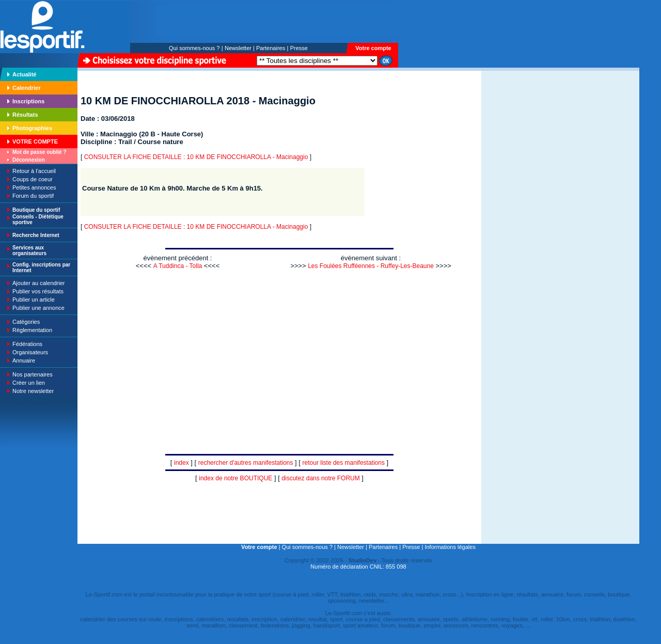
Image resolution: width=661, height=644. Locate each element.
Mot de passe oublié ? (39, 152)
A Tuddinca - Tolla (178, 266)
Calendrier (26, 88)
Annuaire (24, 360)
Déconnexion (29, 160)
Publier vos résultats (38, 291)
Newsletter (238, 48)
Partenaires (271, 48)
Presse (299, 48)
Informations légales (450, 547)
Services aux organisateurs (29, 250)
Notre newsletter (33, 391)
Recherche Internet (36, 235)
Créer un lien (29, 383)
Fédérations (27, 344)
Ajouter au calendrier (39, 283)
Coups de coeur (33, 179)
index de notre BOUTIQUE (235, 478)
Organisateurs (30, 352)
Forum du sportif (33, 196)
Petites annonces (34, 187)
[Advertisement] (514, 142)
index (182, 463)
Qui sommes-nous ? (194, 48)
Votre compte (373, 48)
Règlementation (32, 330)
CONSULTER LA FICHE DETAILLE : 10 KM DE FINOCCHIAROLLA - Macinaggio (196, 157)
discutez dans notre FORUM (320, 478)
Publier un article (34, 300)
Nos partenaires (33, 374)
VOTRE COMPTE (35, 142)
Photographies (32, 128)
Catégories (26, 322)
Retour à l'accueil (34, 171)
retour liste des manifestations (344, 463)
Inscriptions (28, 101)
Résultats (25, 115)
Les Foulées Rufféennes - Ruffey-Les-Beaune (371, 266)
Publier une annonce (38, 308)
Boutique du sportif (36, 210)
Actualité (24, 74)
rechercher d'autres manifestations (246, 463)
